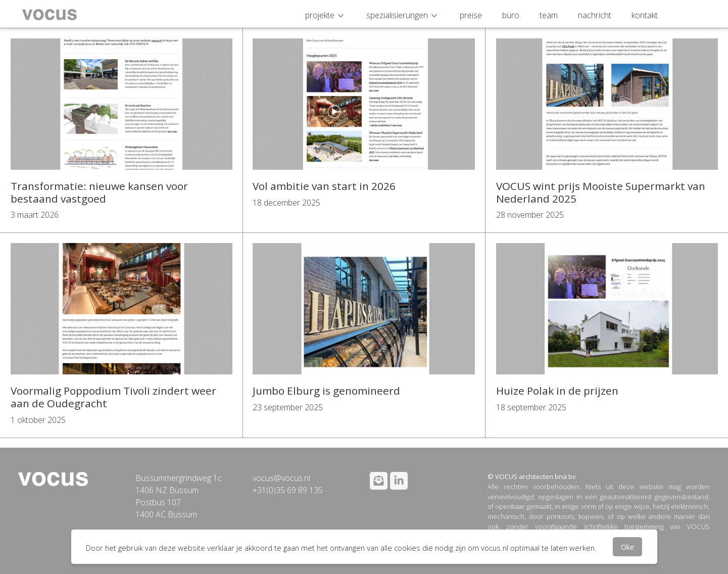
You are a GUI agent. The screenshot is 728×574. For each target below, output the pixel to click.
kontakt (645, 15)
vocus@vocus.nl (281, 478)
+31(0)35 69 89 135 (288, 490)
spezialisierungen (397, 15)
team (549, 15)
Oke (627, 547)
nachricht (595, 15)
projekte (320, 15)
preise (471, 15)
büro (511, 15)
